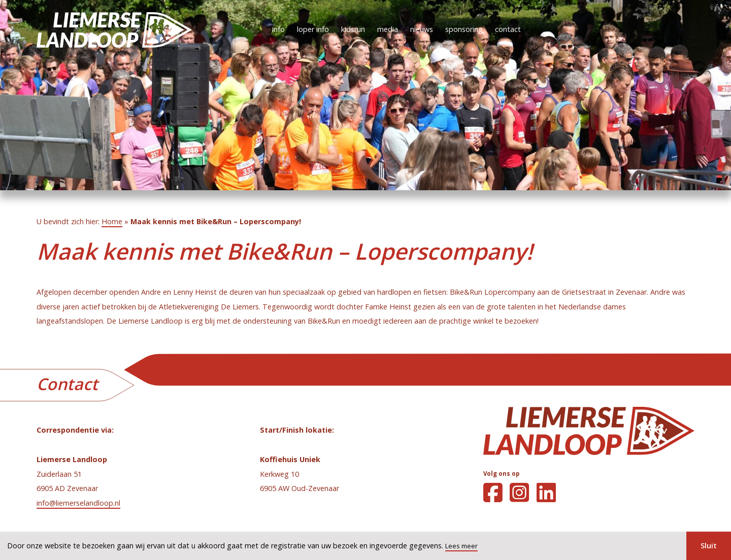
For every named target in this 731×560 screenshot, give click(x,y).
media (388, 29)
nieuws (422, 29)
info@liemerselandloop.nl (78, 503)
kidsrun (353, 29)
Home (112, 221)
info (278, 29)
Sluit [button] (709, 546)
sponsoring (464, 29)
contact (508, 29)
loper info (313, 29)
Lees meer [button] (461, 546)
